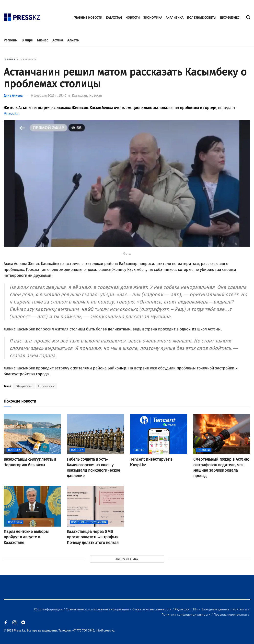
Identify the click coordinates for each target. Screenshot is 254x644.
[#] (22, 16)
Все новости (28, 59)
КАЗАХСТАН (114, 18)
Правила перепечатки (231, 614)
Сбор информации (49, 609)
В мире (27, 40)
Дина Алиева (13, 95)
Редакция (182, 609)
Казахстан (80, 95)
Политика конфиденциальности (186, 614)
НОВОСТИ (133, 18)
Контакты (240, 609)
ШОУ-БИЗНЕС (230, 18)
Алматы (73, 40)
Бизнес (43, 40)
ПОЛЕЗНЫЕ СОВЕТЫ (202, 18)
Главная (9, 59)
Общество (24, 386)
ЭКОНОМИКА (153, 18)
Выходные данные (216, 609)
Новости (96, 95)
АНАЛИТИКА (174, 18)
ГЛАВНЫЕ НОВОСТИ (88, 18)
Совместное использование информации (98, 609)
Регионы (11, 40)
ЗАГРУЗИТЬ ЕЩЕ (127, 559)
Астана (58, 40)
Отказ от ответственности (152, 609)
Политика (46, 386)
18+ (196, 609)
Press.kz (11, 114)
